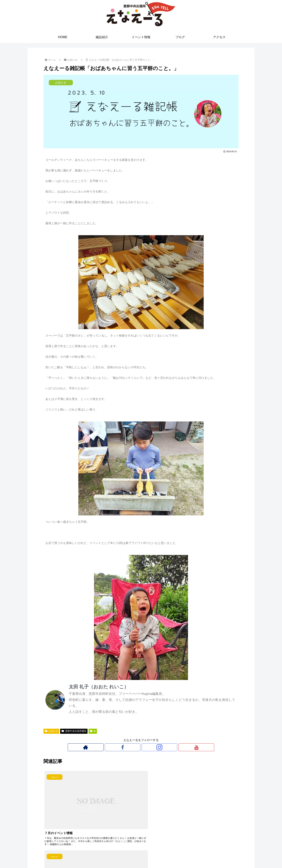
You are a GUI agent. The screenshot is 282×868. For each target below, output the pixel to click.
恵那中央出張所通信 (74, 731)
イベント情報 (141, 856)
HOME (109, 856)
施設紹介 (123, 856)
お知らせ (51, 731)
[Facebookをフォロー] (136, 747)
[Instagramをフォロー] (146, 747)
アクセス (171, 856)
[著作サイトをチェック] (127, 747)
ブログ (157, 856)
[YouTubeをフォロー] (155, 747)
